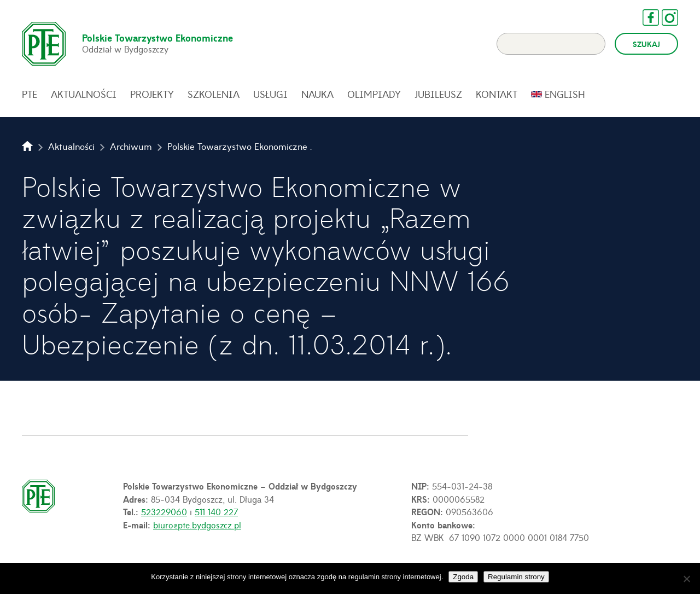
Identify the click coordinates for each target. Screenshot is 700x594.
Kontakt (497, 94)
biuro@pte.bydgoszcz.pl (197, 525)
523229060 (164, 511)
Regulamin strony (516, 577)
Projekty (152, 94)
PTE (30, 94)
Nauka (317, 94)
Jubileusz (438, 94)
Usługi (270, 94)
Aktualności (84, 94)
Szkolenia (214, 94)
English (565, 94)
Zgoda (463, 577)
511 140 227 (216, 511)
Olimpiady (374, 94)
